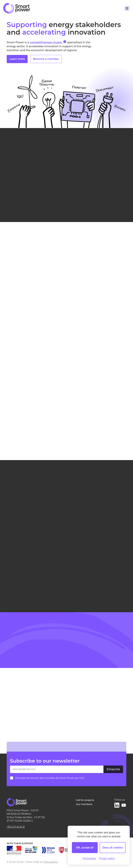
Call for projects (85, 800)
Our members (84, 804)
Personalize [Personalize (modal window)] (89, 858)
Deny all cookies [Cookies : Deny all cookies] (113, 848)
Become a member (46, 60)
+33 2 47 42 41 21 (16, 827)
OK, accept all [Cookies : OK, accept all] (85, 848)
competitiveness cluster (48, 42)
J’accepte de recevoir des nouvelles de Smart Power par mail (50, 778)
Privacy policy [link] (107, 858)
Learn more (17, 60)
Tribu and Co (51, 862)
